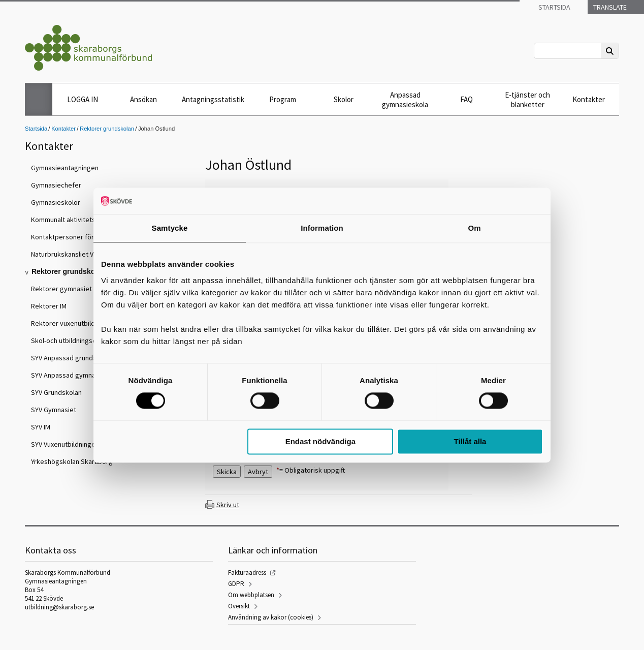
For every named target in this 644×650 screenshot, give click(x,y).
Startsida (554, 7)
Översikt (239, 606)
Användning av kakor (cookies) (271, 617)
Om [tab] (474, 228)
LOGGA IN (83, 99)
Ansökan (143, 99)
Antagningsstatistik (213, 99)
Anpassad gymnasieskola (405, 100)
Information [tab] (322, 228)
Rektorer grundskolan (107, 129)
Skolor (344, 99)
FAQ (466, 99)
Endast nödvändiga (320, 441)
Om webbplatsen (251, 595)
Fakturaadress (247, 572)
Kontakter (589, 99)
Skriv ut (228, 505)
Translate (609, 7)
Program (283, 99)
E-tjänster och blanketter (527, 100)
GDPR (236, 584)
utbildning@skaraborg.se (59, 607)
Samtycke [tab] (170, 228)
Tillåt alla (470, 441)
